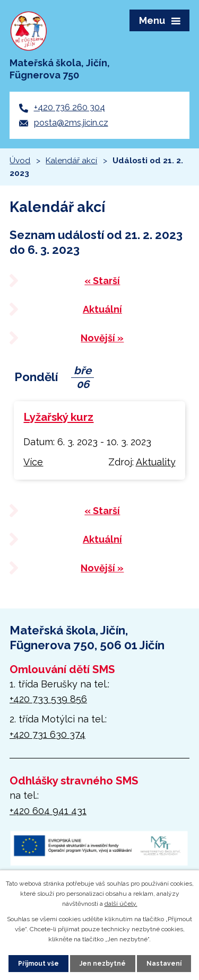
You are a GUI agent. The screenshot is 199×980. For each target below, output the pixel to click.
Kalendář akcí (71, 161)
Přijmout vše (38, 964)
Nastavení (164, 964)
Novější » (102, 338)
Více (33, 462)
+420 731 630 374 (47, 734)
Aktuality (156, 462)
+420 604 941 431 (48, 811)
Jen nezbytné (103, 964)
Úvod (20, 161)
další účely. (121, 904)
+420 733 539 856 (48, 699)
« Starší (102, 281)
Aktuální (102, 309)
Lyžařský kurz (58, 417)
